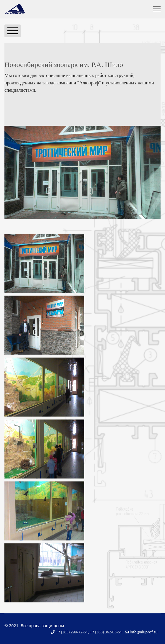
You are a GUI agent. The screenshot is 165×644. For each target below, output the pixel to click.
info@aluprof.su (144, 632)
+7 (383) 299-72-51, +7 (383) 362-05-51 (89, 632)
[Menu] (157, 9)
